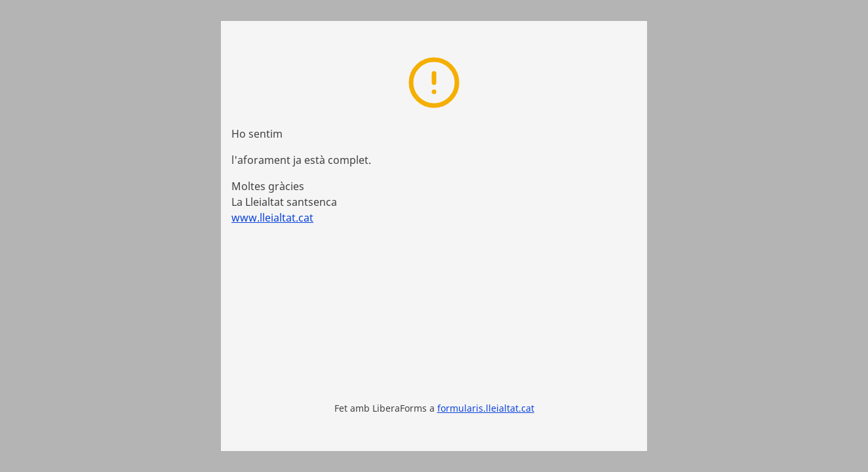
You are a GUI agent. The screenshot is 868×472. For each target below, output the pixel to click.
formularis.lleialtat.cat (486, 408)
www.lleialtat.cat (272, 218)
